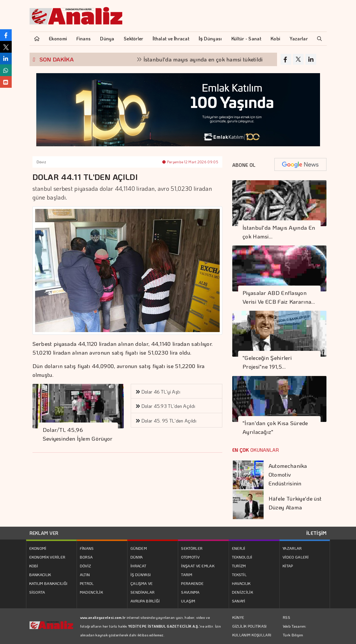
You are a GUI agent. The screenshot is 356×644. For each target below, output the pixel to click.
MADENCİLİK (91, 592)
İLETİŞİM (316, 533)
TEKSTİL (239, 575)
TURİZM (239, 566)
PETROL (87, 583)
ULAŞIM (188, 601)
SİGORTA (37, 592)
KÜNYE (238, 617)
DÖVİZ (86, 566)
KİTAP (288, 566)
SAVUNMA (190, 592)
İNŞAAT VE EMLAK (198, 566)
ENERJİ (239, 548)
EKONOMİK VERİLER (47, 557)
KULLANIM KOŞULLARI (252, 635)
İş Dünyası (210, 38)
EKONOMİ (38, 548)
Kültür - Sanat (246, 38)
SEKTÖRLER (192, 548)
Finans (84, 38)
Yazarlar (299, 38)
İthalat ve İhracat (171, 38)
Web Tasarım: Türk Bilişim (295, 630)
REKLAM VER (44, 533)
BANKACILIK (40, 575)
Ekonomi (58, 38)
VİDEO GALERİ (296, 557)
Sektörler (134, 38)
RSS (287, 617)
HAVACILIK (241, 583)
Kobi (275, 38)
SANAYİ (239, 601)
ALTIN (85, 575)
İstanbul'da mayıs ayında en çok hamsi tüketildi (209, 59)
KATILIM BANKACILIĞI (48, 583)
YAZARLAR (292, 548)
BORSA (86, 557)
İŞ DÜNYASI (141, 575)
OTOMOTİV (190, 557)
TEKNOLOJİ (242, 557)
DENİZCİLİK (243, 592)
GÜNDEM (139, 548)
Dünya (107, 38)
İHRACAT (138, 566)
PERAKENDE (192, 583)
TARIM (187, 575)
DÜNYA (137, 557)
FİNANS (87, 548)
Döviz (41, 162)
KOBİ (34, 566)
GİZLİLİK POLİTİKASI (250, 626)
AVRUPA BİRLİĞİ (145, 601)
